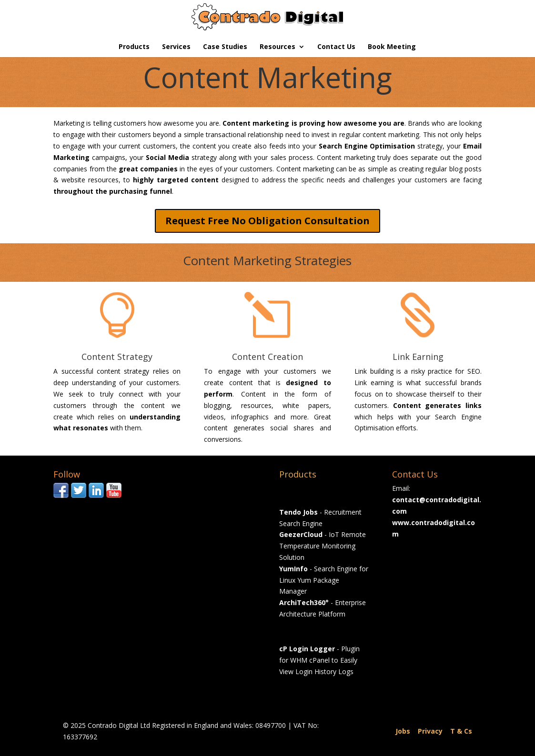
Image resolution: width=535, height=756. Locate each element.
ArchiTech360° (304, 602)
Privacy (430, 731)
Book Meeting (392, 47)
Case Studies (225, 47)
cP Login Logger (307, 649)
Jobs (403, 731)
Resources (278, 47)
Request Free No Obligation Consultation (267, 221)
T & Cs (461, 731)
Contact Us (336, 47)
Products (134, 47)
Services (176, 47)
